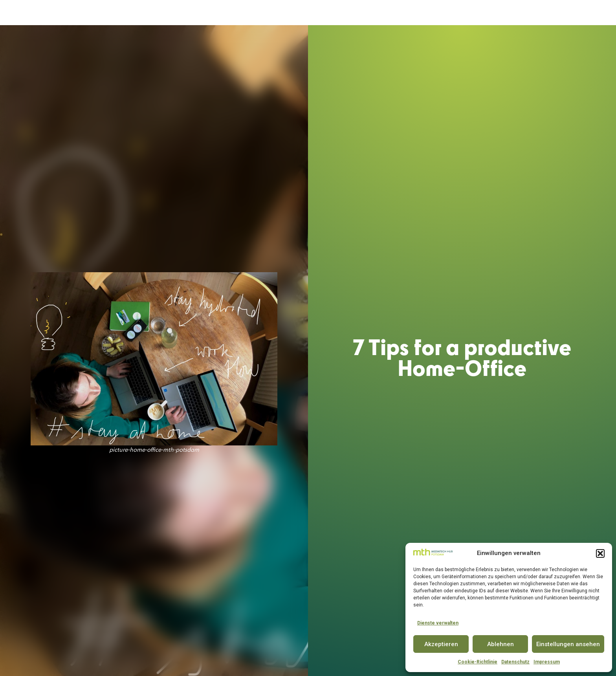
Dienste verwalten (438, 623)
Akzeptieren (441, 644)
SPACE (294, 13)
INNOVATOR (327, 13)
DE (579, 13)
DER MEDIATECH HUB (195, 13)
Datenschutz (515, 662)
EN (594, 13)
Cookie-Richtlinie (478, 662)
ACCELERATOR (257, 13)
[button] (600, 553)
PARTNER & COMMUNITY (437, 13)
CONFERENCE (373, 13)
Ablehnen (500, 644)
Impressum (547, 662)
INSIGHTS (498, 13)
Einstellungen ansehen (568, 644)
